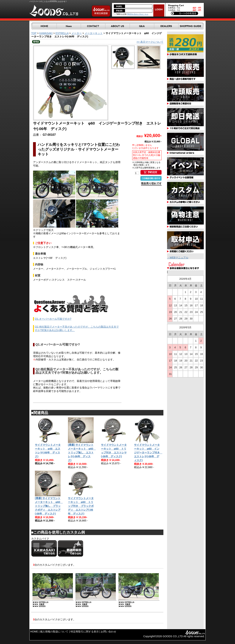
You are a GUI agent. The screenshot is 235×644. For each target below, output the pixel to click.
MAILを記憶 (120, 14)
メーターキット (94, 33)
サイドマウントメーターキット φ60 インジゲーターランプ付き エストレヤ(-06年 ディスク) (148, 453)
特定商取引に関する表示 (85, 632)
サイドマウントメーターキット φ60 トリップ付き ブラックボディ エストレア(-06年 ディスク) (81, 506)
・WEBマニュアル (178, 258)
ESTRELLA (62, 33)
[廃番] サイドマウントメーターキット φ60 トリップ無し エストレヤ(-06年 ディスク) (82, 453)
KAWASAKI (46, 33)
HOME (34, 632)
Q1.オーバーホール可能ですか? (53, 319)
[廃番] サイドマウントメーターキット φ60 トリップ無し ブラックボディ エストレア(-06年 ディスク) (49, 506)
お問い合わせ (109, 632)
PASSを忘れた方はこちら (138, 14)
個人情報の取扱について (54, 632)
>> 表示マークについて (150, 42)
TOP (34, 33)
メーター (77, 33)
